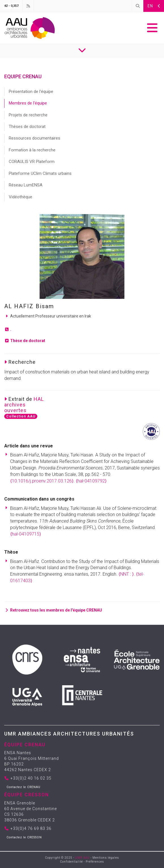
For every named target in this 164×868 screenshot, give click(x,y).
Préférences (95, 862)
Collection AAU (21, 416)
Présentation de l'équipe (31, 92)
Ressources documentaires (34, 138)
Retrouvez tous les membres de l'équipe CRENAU (53, 610)
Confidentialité (72, 862)
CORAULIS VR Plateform (32, 162)
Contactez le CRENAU (23, 787)
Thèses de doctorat (27, 127)
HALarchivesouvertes (24, 405)
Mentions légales (106, 858)
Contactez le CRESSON (24, 837)
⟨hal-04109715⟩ (26, 534)
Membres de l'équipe (28, 103)
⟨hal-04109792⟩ (91, 481)
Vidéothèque (20, 197)
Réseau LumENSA (26, 185)
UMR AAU (82, 858)
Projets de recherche (28, 115)
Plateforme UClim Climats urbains (40, 173)
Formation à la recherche (32, 150)
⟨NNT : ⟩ (126, 574)
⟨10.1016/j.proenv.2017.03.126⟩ (42, 481)
